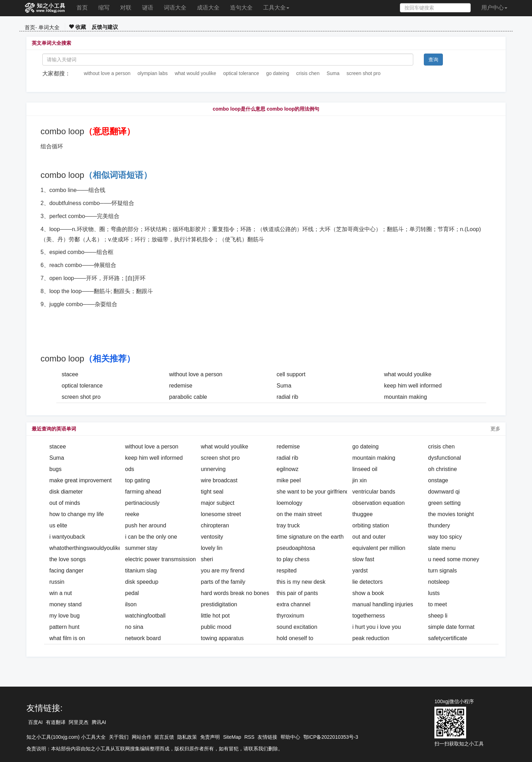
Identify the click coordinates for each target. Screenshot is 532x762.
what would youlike (196, 73)
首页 (82, 8)
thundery (439, 525)
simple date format (451, 627)
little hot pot (215, 616)
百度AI (35, 722)
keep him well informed (413, 386)
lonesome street (221, 514)
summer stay (141, 548)
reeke (132, 514)
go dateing (277, 73)
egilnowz (287, 469)
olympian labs (153, 73)
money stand (66, 604)
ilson (131, 604)
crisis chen (308, 73)
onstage (438, 480)
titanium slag (141, 571)
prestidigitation (219, 604)
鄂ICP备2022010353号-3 (331, 737)
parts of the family (223, 582)
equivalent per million (379, 548)
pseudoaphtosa (296, 548)
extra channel (293, 604)
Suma (333, 73)
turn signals (443, 571)
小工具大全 (93, 737)
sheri (207, 559)
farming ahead (143, 492)
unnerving (213, 469)
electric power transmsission (160, 559)
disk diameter (66, 492)
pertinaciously (142, 503)
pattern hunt (64, 627)
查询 (433, 60)
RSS (249, 737)
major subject (218, 503)
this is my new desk (301, 582)
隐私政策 (187, 737)
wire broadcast (219, 480)
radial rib (287, 397)
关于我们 (119, 737)
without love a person (107, 73)
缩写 (104, 8)
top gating (137, 480)
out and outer (369, 537)
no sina (134, 627)
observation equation (379, 503)
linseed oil (365, 469)
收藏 (77, 27)
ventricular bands (374, 492)
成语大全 (208, 8)
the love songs (67, 559)
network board (143, 638)
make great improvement (81, 480)
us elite (58, 525)
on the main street (299, 514)
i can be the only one (151, 537)
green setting (444, 503)
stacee (70, 374)
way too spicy (445, 537)
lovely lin (212, 548)
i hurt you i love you (377, 627)
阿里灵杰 (79, 722)
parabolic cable (188, 397)
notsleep (439, 582)
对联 (126, 8)
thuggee (363, 514)
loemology (289, 503)
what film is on (67, 638)
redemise (181, 386)
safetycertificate (448, 638)
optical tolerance (241, 73)
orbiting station (371, 525)
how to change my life (77, 514)
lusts (434, 593)
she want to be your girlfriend (313, 492)
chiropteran (215, 525)
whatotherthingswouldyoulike (85, 548)
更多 (495, 429)
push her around (146, 525)
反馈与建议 (105, 27)
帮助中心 (290, 737)
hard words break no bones (235, 593)
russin (57, 582)
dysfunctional (444, 458)
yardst (360, 571)
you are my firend (223, 571)
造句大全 (241, 8)
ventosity (212, 537)
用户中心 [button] (494, 8)
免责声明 (210, 737)
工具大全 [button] (276, 8)
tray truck (288, 525)
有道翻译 (56, 722)
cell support (291, 374)
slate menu (442, 548)
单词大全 (49, 27)
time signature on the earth (310, 537)
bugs (55, 469)
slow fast (363, 559)
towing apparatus (222, 638)
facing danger (66, 571)
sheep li (438, 616)
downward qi (444, 492)
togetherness (369, 616)
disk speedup (142, 582)
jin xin (360, 480)
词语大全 (175, 8)
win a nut (61, 593)
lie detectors (367, 582)
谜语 (148, 8)
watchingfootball (145, 616)
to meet (437, 604)
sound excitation (297, 627)
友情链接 (267, 737)
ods (130, 469)
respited (287, 571)
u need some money (454, 559)
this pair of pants (297, 593)
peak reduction (371, 638)
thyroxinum (290, 616)
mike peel (289, 480)
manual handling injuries (383, 604)
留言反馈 (164, 737)
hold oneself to (295, 638)
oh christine (443, 469)
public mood (216, 627)
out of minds (65, 503)
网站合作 (142, 737)
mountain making (406, 397)
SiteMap (232, 737)
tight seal (212, 492)
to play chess (293, 559)
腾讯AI (99, 722)
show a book (368, 593)
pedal (132, 593)
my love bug (64, 616)
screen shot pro (364, 73)
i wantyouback (67, 537)
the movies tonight (451, 514)
